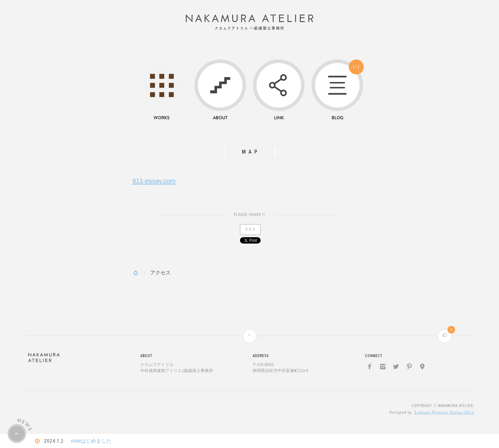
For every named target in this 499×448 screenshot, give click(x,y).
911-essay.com (154, 182)
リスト (250, 231)
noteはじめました (93, 441)
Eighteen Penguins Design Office (444, 414)
